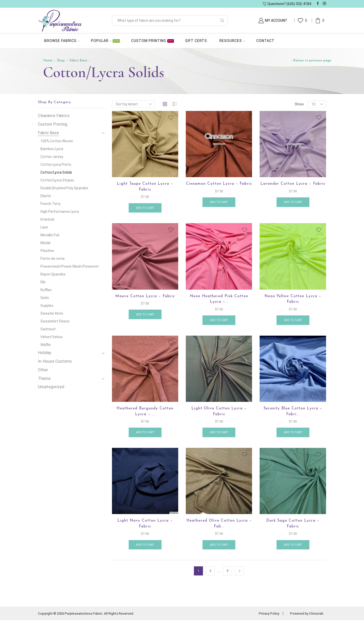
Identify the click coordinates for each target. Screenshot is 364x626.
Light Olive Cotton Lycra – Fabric (219, 415)
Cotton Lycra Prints (56, 165)
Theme (44, 378)
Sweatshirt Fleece (55, 321)
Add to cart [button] (145, 209)
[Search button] (222, 20)
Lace (44, 227)
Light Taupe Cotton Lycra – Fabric (145, 187)
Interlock (47, 219)
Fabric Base (79, 61)
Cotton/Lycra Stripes (57, 180)
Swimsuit (48, 329)
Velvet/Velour (52, 337)
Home (48, 61)
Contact (265, 41)
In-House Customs (55, 361)
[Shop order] (133, 104)
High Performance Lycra (60, 212)
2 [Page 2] (210, 577)
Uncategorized (51, 387)
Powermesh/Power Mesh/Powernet (70, 266)
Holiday (45, 353)
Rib (43, 282)
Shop (61, 61)
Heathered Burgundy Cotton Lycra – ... (145, 415)
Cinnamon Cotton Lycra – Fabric (219, 187)
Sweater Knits (52, 313)
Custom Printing (153, 41)
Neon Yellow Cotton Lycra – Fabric (293, 301)
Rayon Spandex (53, 274)
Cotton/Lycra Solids (56, 172)
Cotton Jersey (52, 157)
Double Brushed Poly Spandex (64, 188)
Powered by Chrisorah (306, 619)
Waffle (45, 345)
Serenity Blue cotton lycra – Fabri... (293, 415)
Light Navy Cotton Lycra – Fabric (145, 528)
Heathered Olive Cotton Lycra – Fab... (219, 528)
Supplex (47, 306)
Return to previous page (312, 61)
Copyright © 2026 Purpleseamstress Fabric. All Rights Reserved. (89, 619)
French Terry (51, 204)
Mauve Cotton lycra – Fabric (145, 298)
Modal (45, 243)
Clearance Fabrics (54, 116)
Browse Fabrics (62, 41)
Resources (232, 41)
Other (43, 370)
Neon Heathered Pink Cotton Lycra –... (219, 301)
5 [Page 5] (228, 577)
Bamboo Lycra (52, 149)
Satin (45, 298)
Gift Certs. (197, 41)
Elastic (46, 196)
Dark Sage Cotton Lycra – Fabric (293, 528)
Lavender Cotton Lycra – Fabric (293, 187)
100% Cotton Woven (57, 141)
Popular (105, 41)
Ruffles (46, 290)
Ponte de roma (52, 259)
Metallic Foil (50, 235)
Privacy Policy (266, 619)
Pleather (47, 251)
